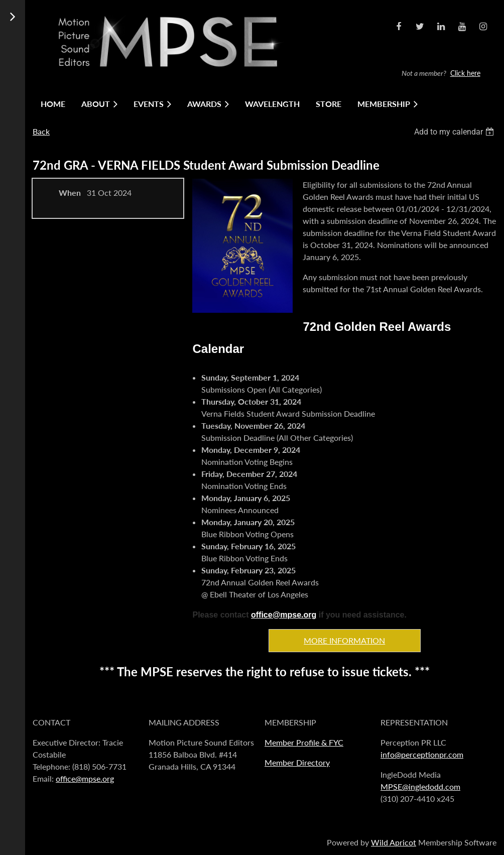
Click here (465, 73)
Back (41, 131)
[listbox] (455, 132)
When (70, 193)
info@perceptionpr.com (422, 754)
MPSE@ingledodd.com (420, 786)
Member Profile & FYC (304, 742)
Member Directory (297, 762)
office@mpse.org (284, 615)
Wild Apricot (394, 842)
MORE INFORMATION (344, 640)
